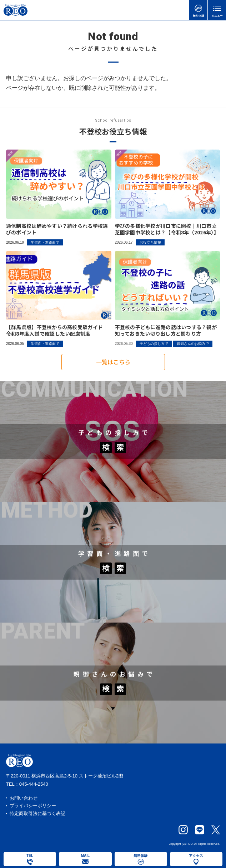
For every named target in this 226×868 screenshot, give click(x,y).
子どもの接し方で (154, 344)
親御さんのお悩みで (193, 344)
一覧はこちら (113, 364)
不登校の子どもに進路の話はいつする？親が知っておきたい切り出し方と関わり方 (166, 330)
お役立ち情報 (150, 242)
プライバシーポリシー (33, 806)
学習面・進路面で (45, 242)
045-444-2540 (34, 784)
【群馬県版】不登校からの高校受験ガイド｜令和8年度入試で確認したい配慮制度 (57, 330)
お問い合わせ (24, 798)
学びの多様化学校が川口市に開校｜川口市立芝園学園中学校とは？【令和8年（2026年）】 (167, 229)
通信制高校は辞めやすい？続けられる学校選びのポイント (57, 229)
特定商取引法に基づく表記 (37, 813)
